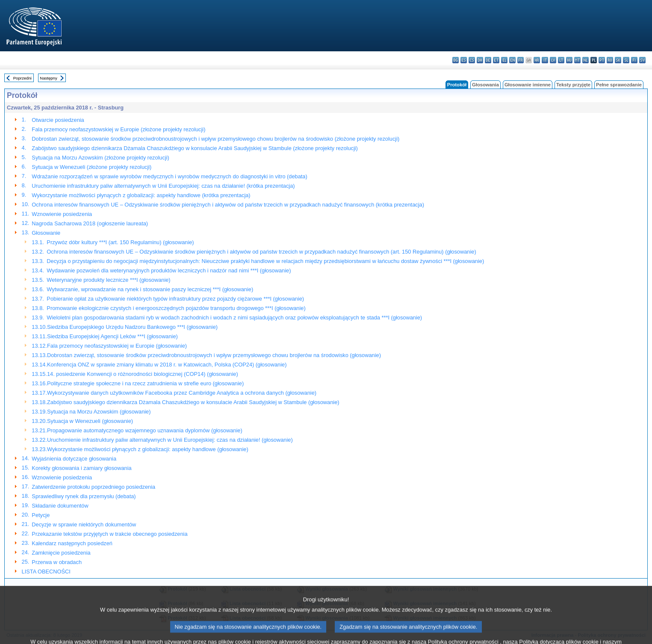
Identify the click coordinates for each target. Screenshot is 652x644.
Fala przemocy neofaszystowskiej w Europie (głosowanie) (117, 346)
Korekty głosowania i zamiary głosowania (81, 468)
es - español (464, 60)
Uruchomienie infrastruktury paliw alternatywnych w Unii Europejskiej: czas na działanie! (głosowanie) (170, 440)
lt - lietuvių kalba (561, 60)
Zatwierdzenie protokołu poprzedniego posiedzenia (93, 487)
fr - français (521, 60)
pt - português (602, 60)
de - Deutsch (488, 60)
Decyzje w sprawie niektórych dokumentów (84, 524)
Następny (49, 78)
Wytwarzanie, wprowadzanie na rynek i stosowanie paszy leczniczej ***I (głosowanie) (150, 289)
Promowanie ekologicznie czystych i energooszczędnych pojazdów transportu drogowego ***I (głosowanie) (176, 308)
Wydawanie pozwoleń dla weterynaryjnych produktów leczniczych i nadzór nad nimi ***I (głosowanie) (169, 270)
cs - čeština (472, 60)
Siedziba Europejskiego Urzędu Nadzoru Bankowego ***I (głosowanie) (132, 327)
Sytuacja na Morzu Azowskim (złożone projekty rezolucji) (100, 158)
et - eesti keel (496, 60)
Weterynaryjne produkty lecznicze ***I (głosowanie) (108, 280)
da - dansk (480, 60)
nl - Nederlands (586, 60)
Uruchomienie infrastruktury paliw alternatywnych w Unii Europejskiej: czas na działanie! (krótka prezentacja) (163, 186)
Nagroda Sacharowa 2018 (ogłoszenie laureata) (90, 223)
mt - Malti (577, 60)
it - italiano (545, 60)
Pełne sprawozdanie (619, 85)
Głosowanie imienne (528, 85)
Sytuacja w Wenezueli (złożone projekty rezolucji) (91, 167)
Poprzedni (22, 78)
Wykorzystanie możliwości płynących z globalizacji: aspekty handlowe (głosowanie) (148, 449)
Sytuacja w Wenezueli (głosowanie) (90, 421)
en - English (512, 60)
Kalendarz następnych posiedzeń (72, 543)
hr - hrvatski (537, 60)
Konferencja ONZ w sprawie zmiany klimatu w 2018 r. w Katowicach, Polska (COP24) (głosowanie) (167, 365)
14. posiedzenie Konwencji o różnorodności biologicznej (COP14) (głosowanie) (143, 374)
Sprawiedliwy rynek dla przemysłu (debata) (84, 496)
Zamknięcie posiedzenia (61, 553)
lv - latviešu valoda (553, 60)
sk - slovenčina (618, 60)
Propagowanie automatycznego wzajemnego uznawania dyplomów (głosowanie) (145, 430)
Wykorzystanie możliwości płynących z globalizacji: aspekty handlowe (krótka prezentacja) (141, 195)
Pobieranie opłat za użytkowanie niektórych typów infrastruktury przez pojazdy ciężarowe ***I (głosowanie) (175, 299)
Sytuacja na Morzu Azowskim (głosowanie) (99, 412)
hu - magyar (569, 60)
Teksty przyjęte (573, 85)
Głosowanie (46, 233)
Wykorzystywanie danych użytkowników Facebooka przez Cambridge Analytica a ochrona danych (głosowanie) (182, 393)
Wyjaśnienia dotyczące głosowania (74, 459)
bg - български (456, 60)
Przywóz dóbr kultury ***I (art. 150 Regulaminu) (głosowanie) (120, 242)
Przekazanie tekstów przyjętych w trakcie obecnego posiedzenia (109, 534)
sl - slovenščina (626, 60)
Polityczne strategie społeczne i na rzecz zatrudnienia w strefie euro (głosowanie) (145, 383)
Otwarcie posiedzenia (58, 120)
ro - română (610, 60)
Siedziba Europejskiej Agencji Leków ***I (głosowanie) (112, 336)
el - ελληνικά (504, 60)
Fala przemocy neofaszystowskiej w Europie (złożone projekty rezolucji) (118, 129)
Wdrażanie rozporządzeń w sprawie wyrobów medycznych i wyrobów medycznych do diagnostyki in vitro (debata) (169, 176)
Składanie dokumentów (60, 506)
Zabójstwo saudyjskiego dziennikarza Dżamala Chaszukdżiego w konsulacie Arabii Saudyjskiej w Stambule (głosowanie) (193, 402)
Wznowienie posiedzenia (62, 214)
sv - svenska (642, 60)
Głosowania (485, 85)
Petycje (41, 515)
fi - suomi (634, 60)
